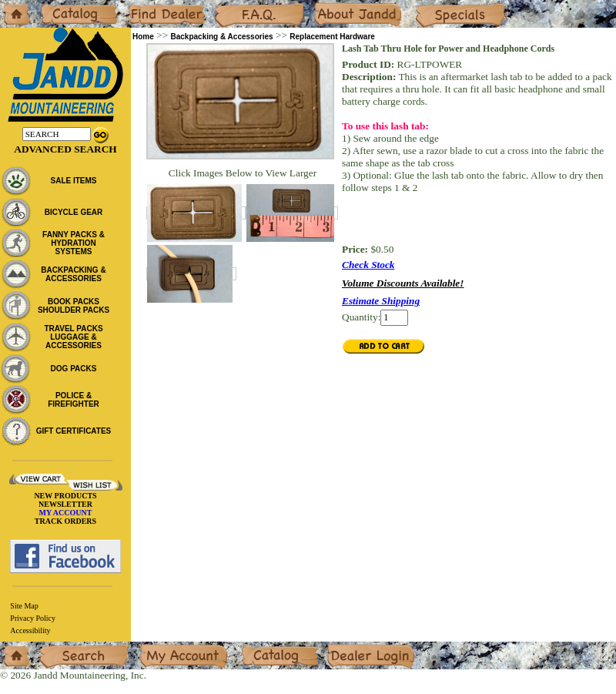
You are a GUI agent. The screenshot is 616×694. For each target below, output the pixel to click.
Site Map (24, 606)
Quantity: (361, 317)
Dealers (143, 6)
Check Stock (368, 265)
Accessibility (30, 630)
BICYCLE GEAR (74, 212)
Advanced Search (65, 149)
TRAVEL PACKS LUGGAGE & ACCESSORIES (73, 337)
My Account (165, 647)
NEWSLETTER (65, 504)
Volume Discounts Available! (403, 283)
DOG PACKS (74, 369)
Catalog (55, 6)
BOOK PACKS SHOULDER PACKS (74, 306)
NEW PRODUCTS (65, 496)
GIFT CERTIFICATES (74, 431)
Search (53, 647)
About (326, 6)
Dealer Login (355, 647)
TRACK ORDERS (65, 521)
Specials (432, 6)
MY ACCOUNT (66, 513)
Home (13, 6)
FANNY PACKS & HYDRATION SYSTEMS (74, 243)
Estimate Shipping (381, 301)
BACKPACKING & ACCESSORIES (73, 274)
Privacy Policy (33, 618)
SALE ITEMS (73, 181)
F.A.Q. (228, 6)
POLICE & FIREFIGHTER (74, 400)
